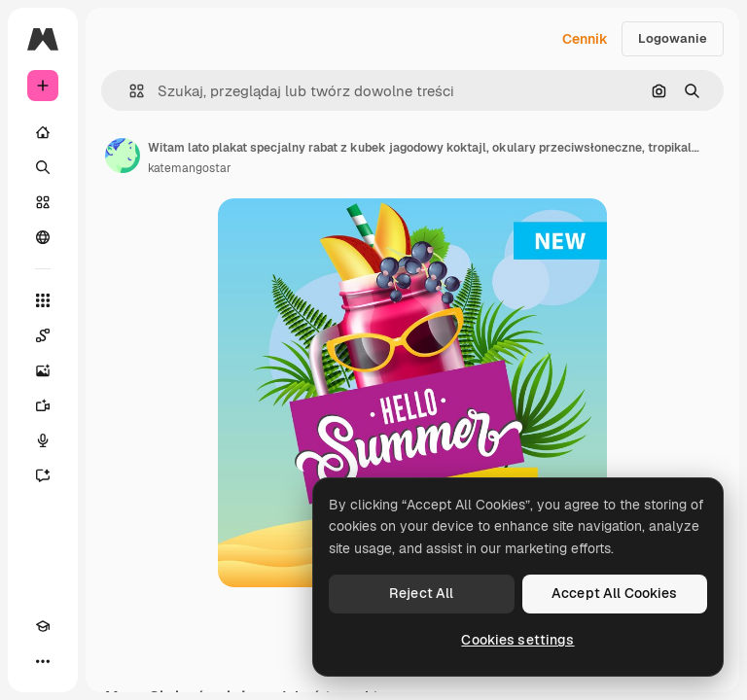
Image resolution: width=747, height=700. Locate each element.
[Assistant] (43, 475)
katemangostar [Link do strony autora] (190, 168)
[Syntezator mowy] (43, 440)
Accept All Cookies (615, 593)
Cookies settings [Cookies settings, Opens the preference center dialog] (517, 640)
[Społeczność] (43, 237)
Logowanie (673, 38)
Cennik (585, 39)
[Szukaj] (43, 167)
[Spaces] (43, 335)
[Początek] (43, 132)
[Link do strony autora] (123, 156)
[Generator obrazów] (43, 370)
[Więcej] (43, 661)
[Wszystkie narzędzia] (43, 300)
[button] (129, 91)
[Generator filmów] (43, 405)
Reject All (421, 593)
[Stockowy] (43, 202)
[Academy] (43, 626)
